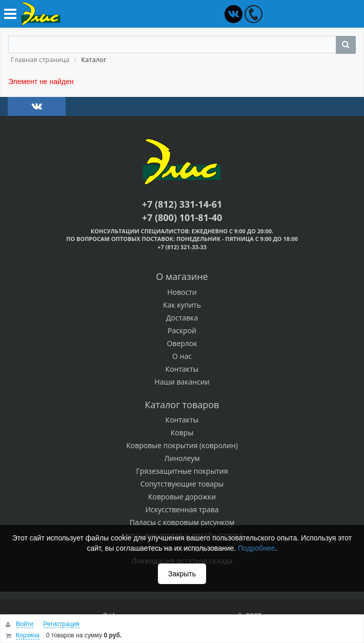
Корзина (28, 635)
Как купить (182, 305)
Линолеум (182, 458)
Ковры (182, 433)
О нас (182, 356)
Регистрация (62, 624)
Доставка (182, 318)
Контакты (182, 369)
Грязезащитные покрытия (182, 471)
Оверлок (182, 343)
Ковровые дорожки (182, 497)
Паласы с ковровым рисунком (182, 522)
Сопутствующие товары (182, 484)
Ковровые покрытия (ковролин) (182, 445)
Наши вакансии (182, 382)
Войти (25, 624)
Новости (182, 292)
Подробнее (257, 548)
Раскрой (182, 330)
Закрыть (182, 574)
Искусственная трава (182, 509)
